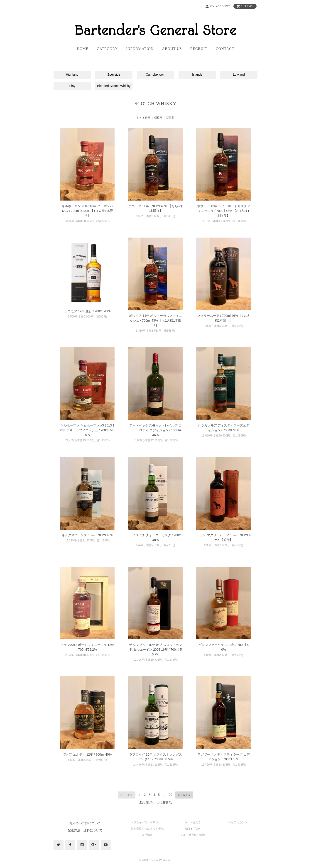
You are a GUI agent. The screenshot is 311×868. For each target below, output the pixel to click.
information (140, 49)
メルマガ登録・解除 (193, 835)
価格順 (158, 118)
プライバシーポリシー (147, 822)
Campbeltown (156, 74)
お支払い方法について (85, 823)
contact (225, 49)
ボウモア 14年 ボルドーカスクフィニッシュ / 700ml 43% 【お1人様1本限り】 (155, 320)
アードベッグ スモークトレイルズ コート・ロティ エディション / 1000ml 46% (156, 430)
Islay (72, 86)
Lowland (239, 74)
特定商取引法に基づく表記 (147, 829)
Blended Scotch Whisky (114, 86)
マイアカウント (238, 822)
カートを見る (193, 822)
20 (171, 795)
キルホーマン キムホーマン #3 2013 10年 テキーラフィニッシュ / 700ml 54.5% (87, 430)
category (107, 49)
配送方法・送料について (85, 830)
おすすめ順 (144, 118)
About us (172, 49)
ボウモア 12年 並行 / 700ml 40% (87, 311)
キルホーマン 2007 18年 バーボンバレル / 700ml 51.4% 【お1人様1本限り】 (87, 211)
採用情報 (147, 835)
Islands (197, 74)
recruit (199, 49)
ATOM (196, 829)
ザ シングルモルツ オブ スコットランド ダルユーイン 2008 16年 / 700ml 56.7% (156, 650)
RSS (188, 829)
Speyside (114, 74)
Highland (72, 74)
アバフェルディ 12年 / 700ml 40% (87, 754)
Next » (184, 795)
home (83, 49)
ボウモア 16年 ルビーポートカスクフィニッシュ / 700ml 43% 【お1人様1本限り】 (224, 211)
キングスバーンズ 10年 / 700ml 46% (87, 535)
